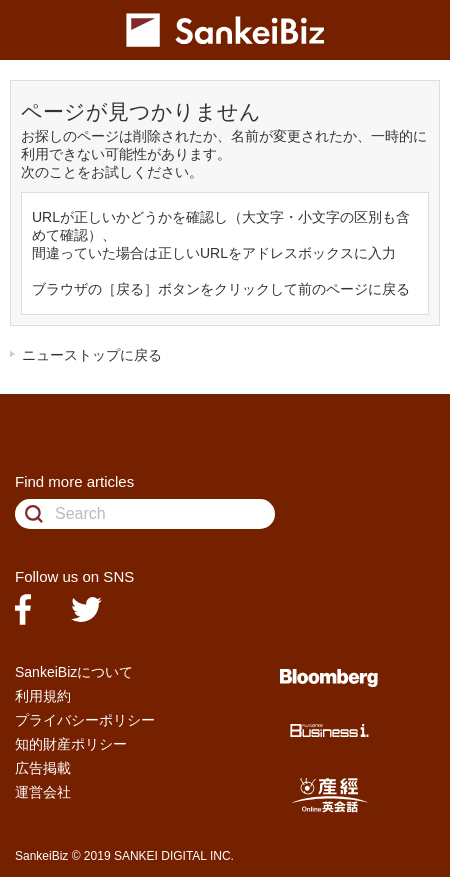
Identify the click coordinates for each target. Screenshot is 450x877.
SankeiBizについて (74, 672)
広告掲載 (43, 768)
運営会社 (43, 792)
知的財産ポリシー (71, 744)
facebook (23, 609)
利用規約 (43, 696)
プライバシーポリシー (85, 720)
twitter (86, 609)
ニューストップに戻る (92, 355)
